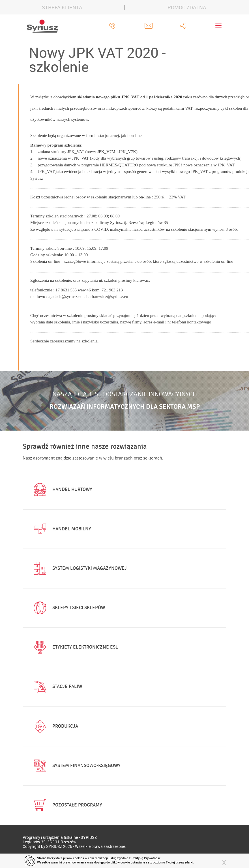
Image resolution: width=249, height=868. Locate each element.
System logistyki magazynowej (79, 568)
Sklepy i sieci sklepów (68, 608)
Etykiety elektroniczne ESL (75, 647)
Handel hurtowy (62, 490)
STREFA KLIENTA (62, 7)
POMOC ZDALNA (187, 7)
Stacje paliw (57, 687)
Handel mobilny (61, 529)
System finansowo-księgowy (76, 766)
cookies (79, 858)
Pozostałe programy (67, 805)
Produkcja (55, 726)
